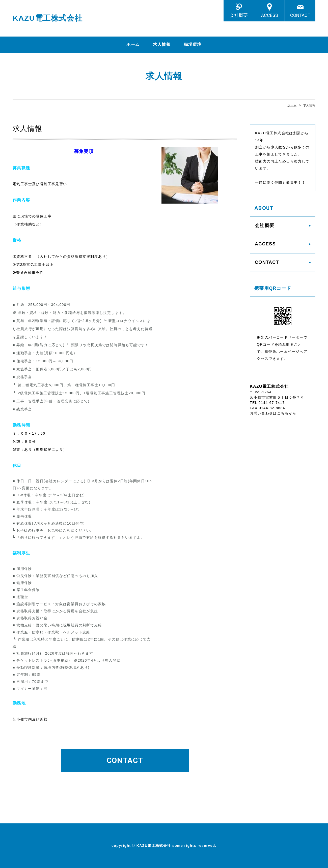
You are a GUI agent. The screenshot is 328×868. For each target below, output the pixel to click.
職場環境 (193, 44)
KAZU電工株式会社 (48, 18)
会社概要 (241, 15)
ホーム (133, 44)
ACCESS (270, 15)
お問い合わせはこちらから (273, 413)
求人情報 (162, 44)
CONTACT (300, 15)
